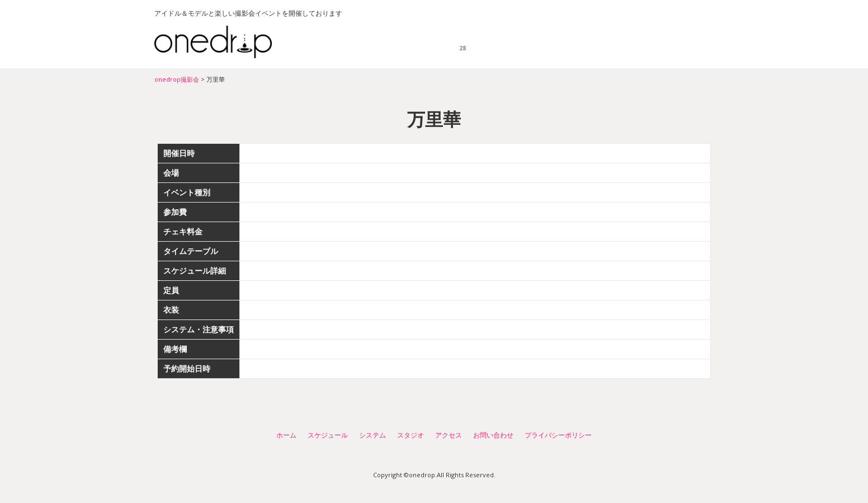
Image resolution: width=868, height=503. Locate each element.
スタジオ (577, 42)
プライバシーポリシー (558, 435)
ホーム (409, 42)
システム (519, 42)
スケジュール (462, 42)
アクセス (635, 42)
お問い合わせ (688, 42)
